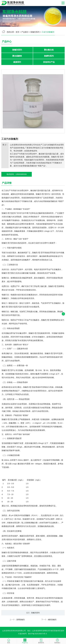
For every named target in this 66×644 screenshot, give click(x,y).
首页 (17, 32)
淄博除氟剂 (20, 620)
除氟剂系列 (35, 32)
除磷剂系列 (49, 56)
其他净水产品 (49, 62)
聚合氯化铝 (49, 50)
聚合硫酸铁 (17, 56)
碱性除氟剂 (52, 620)
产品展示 (25, 32)
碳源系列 (17, 62)
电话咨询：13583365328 (17, 175)
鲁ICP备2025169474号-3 (37, 634)
